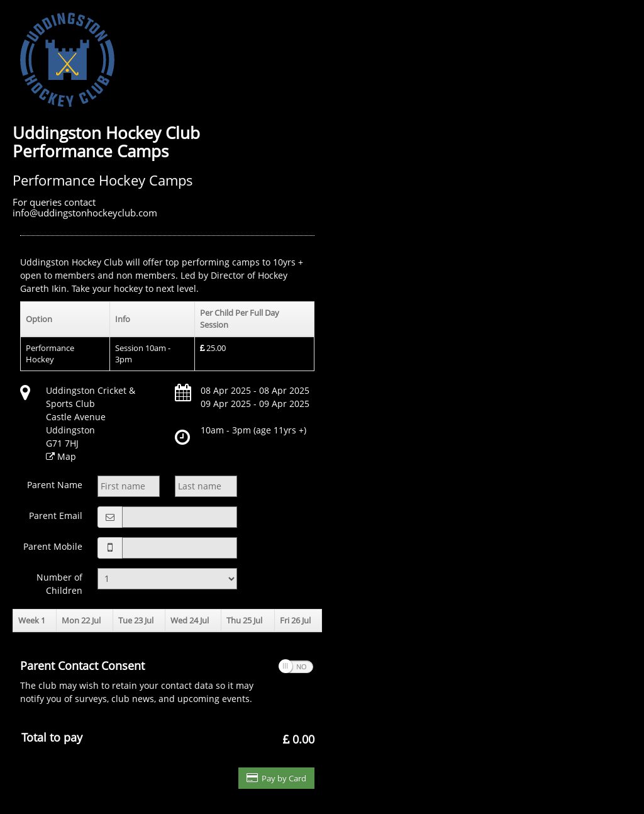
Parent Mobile (53, 546)
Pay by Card (276, 778)
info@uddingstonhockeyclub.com (85, 213)
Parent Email (56, 516)
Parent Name (55, 485)
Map (67, 456)
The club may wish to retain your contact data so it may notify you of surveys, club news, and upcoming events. (142, 681)
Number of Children (59, 584)
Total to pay (52, 737)
